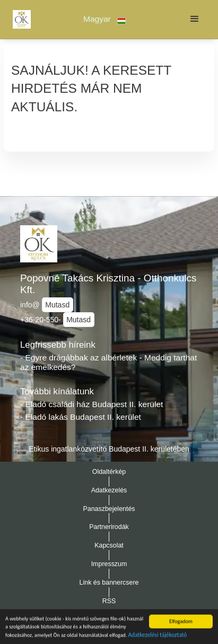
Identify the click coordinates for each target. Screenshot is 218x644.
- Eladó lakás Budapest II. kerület (81, 417)
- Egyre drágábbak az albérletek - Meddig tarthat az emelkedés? (108, 363)
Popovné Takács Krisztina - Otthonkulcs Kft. (108, 284)
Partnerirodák (109, 527)
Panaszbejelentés (109, 509)
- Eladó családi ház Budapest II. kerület (91, 404)
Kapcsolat (109, 545)
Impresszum (109, 564)
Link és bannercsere (109, 583)
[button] (105, 19)
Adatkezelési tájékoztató (158, 638)
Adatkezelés (109, 490)
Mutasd (57, 305)
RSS (109, 601)
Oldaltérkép (109, 472)
